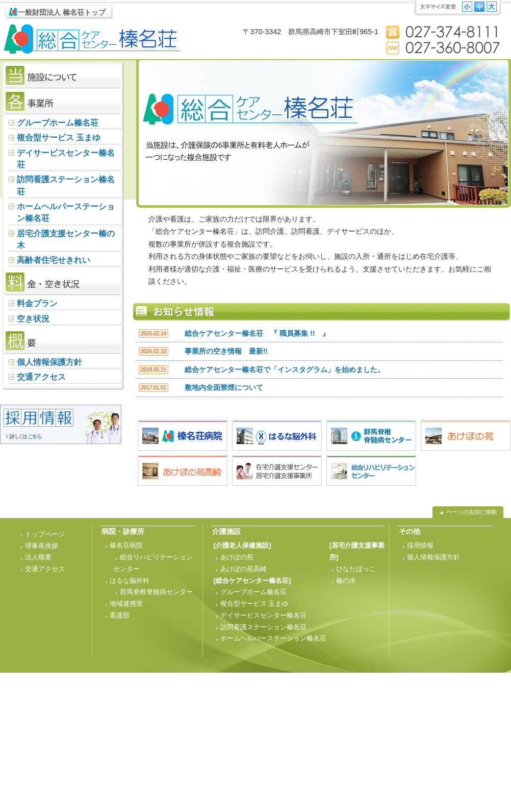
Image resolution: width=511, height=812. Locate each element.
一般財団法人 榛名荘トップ (62, 12)
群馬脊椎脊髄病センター (156, 592)
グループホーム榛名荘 (58, 123)
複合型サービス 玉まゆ (59, 138)
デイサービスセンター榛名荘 (66, 159)
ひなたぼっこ (356, 569)
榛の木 (346, 581)
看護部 (120, 615)
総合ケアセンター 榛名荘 (92, 39)
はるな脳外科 (130, 581)
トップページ (45, 534)
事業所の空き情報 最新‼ (226, 351)
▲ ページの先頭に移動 (468, 512)
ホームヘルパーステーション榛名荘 (66, 212)
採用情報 (420, 545)
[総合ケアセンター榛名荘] (252, 581)
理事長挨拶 (42, 546)
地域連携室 (126, 604)
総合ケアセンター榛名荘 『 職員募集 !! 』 (257, 333)
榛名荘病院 (126, 545)
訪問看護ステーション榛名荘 (66, 185)
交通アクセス (41, 377)
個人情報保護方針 (49, 362)
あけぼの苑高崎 (244, 569)
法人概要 (38, 557)
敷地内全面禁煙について (224, 387)
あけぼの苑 (237, 557)
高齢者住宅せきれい (54, 260)
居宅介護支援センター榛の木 (66, 239)
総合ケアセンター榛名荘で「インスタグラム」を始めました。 (285, 370)
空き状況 (33, 319)
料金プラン (37, 303)
